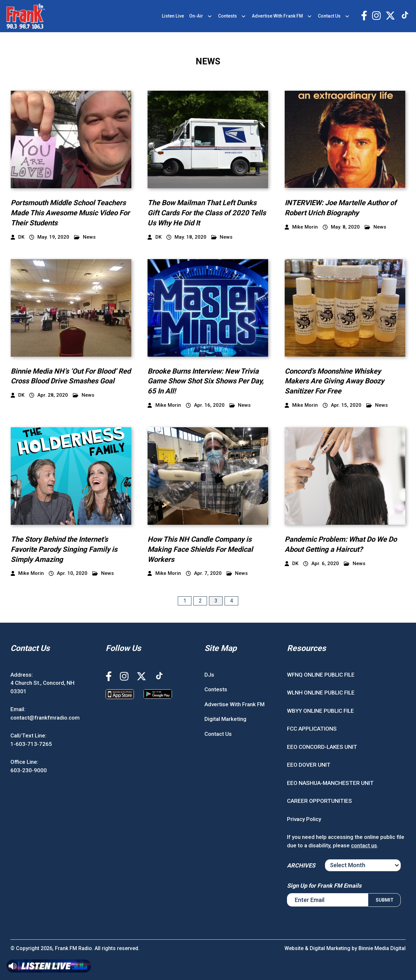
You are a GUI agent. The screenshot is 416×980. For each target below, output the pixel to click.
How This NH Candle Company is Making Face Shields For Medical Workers (200, 549)
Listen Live (173, 16)
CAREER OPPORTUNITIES (319, 801)
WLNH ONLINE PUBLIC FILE (321, 693)
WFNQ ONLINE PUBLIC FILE (321, 675)
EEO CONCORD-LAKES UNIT (322, 747)
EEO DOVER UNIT (309, 765)
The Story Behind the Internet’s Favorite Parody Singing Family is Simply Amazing (64, 549)
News (85, 237)
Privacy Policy (304, 819)
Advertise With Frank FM (277, 16)
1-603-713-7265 (31, 744)
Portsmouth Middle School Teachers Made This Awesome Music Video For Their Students (70, 213)
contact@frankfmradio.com (45, 718)
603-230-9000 (29, 770)
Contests (227, 16)
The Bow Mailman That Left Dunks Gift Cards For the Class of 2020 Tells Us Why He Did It (207, 213)
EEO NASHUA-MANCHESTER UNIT (330, 783)
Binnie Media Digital (382, 948)
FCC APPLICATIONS (312, 729)
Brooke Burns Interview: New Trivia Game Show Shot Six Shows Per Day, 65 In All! (206, 381)
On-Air (196, 16)
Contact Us (329, 16)
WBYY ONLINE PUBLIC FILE (320, 711)
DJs (209, 675)
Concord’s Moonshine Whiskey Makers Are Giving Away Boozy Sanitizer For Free (334, 381)
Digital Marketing (225, 719)
